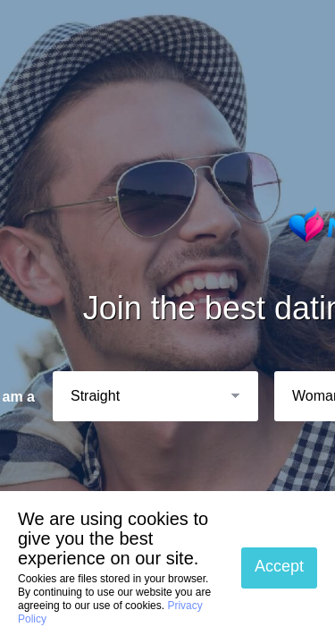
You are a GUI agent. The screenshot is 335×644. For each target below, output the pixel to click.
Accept (279, 566)
